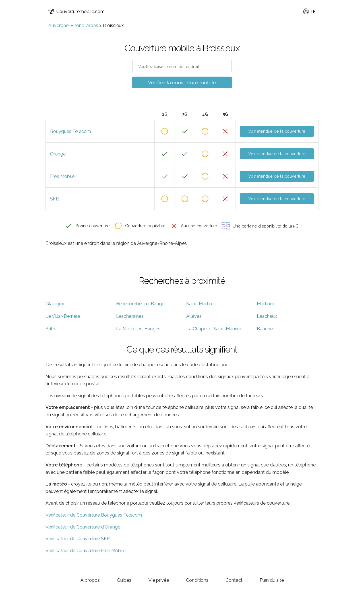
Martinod (266, 304)
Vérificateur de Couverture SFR (78, 539)
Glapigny (55, 304)
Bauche (265, 329)
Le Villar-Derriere (63, 316)
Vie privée (159, 580)
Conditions (197, 580)
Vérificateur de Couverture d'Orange (83, 527)
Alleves (194, 316)
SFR (54, 199)
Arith (50, 329)
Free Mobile (62, 176)
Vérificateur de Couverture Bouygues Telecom (94, 515)
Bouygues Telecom (71, 131)
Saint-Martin (199, 304)
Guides (124, 580)
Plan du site (272, 580)
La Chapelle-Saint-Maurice (214, 329)
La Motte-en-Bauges (138, 329)
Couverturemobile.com (76, 11)
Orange (58, 154)
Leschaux (267, 316)
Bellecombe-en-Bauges (141, 304)
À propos (90, 580)
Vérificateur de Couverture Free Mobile (85, 551)
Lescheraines (130, 316)
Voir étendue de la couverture (277, 131)
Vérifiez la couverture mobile (182, 82)
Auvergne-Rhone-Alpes (73, 25)
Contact (234, 580)
